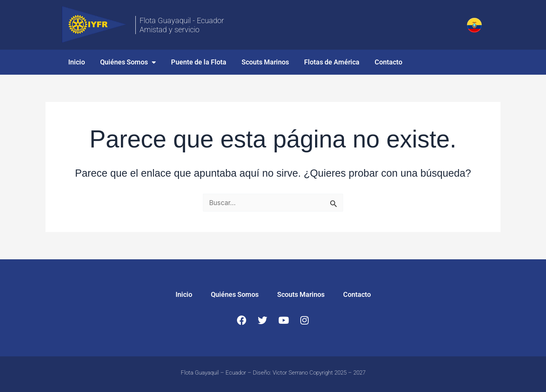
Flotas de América (332, 62)
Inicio (77, 62)
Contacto (388, 62)
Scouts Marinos (265, 62)
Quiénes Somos (128, 62)
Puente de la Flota (199, 62)
